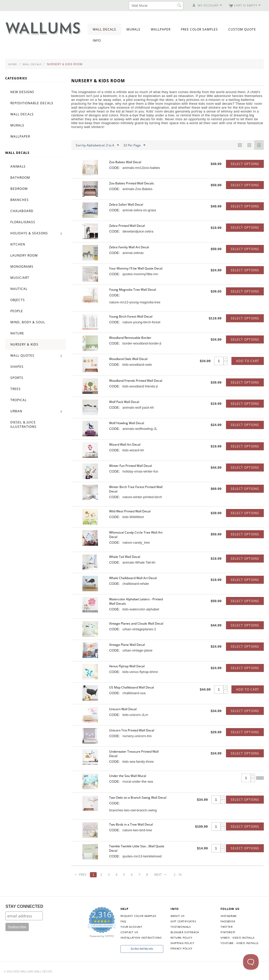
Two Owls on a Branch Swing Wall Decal (138, 798)
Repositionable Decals (32, 103)
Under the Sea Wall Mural (128, 776)
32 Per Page (134, 145)
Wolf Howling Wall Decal (127, 423)
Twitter (226, 927)
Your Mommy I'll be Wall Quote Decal (136, 268)
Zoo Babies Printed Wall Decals (132, 183)
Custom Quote (242, 29)
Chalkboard (22, 211)
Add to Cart (248, 361)
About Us (177, 916)
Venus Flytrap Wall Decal (127, 666)
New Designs (22, 92)
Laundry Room (24, 255)
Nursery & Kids (24, 344)
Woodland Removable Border (130, 338)
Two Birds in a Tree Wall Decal (131, 824)
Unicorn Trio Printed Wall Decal (132, 730)
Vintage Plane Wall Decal (127, 645)
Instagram (228, 916)
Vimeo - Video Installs (237, 938)
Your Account (131, 927)
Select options (245, 164)
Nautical (19, 289)
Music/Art (20, 278)
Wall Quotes (22, 356)
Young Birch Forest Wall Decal (131, 316)
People (17, 311)
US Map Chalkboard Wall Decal (132, 687)
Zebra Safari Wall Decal (126, 204)
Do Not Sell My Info (142, 949)
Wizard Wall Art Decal (125, 444)
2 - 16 (178, 875)
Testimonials (180, 927)
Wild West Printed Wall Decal (130, 511)
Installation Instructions (141, 938)
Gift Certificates (183, 921)
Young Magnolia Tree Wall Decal (133, 290)
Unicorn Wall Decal (123, 709)
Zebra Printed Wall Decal (127, 226)
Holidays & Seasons (29, 233)
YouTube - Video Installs (239, 943)
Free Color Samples (199, 29)
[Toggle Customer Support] (251, 962)
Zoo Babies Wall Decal (125, 162)
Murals (133, 29)
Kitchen (18, 244)
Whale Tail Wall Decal (125, 557)
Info (97, 40)
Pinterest (228, 932)
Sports (17, 378)
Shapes (17, 367)
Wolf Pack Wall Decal (124, 402)
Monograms (22, 267)
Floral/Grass (23, 222)
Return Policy (181, 938)
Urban (16, 411)
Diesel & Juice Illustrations (23, 424)
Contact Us (129, 932)
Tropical (19, 400)
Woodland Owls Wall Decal (128, 359)
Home (13, 64)
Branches (20, 200)
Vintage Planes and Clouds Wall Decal (136, 623)
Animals (18, 166)
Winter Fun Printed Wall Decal (130, 466)
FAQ (123, 921)
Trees (16, 389)
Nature (17, 333)
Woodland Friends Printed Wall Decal (136, 381)
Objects (18, 300)
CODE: (114, 168)
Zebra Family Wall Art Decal (129, 247)
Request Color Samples (138, 916)
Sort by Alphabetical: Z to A (97, 145)
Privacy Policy (181, 948)
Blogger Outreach (185, 932)
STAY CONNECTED (24, 906)
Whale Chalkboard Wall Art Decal (133, 578)
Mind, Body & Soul (28, 322)
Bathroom (20, 178)
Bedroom (19, 189)
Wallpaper (161, 29)
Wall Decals (104, 29)
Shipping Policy (182, 943)
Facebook (228, 921)
